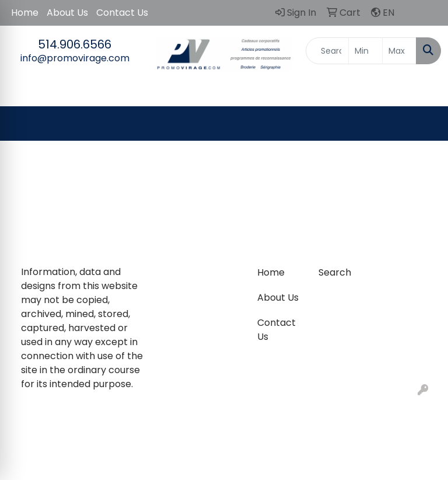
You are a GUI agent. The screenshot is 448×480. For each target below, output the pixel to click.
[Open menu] (425, 124)
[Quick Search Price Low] (365, 51)
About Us (67, 13)
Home (25, 13)
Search (335, 272)
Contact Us (122, 13)
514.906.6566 (75, 44)
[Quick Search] (327, 51)
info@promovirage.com (75, 58)
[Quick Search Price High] (399, 51)
